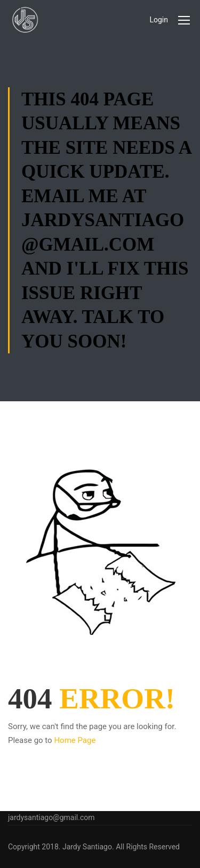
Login (159, 20)
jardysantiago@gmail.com (51, 817)
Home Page (75, 740)
